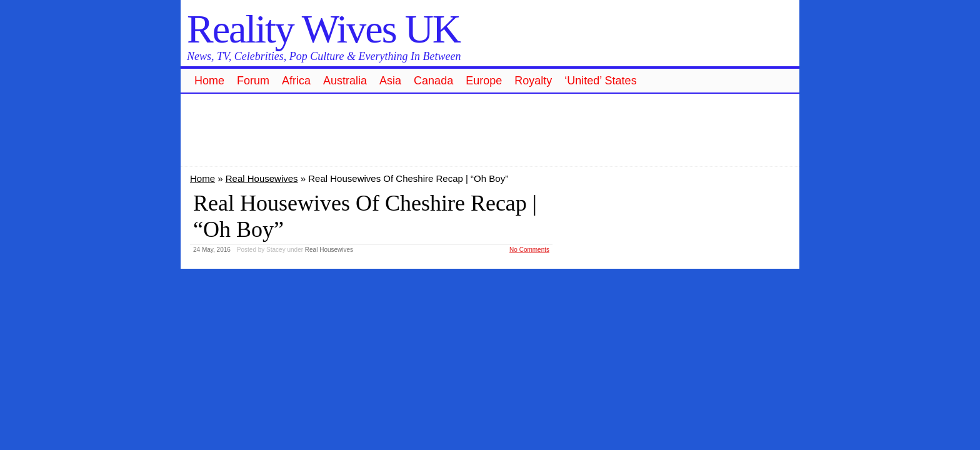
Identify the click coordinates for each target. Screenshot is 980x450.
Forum (253, 81)
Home (209, 81)
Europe (484, 81)
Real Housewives (262, 178)
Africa (296, 81)
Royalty (533, 81)
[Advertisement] (490, 128)
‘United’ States (600, 81)
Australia (345, 81)
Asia (390, 81)
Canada (433, 81)
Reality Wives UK (323, 29)
